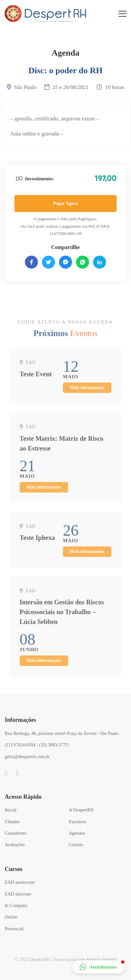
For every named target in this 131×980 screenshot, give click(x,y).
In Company (16, 906)
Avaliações (15, 845)
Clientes (12, 822)
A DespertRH (81, 810)
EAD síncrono (18, 894)
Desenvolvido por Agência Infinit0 (84, 960)
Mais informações (87, 391)
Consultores (16, 833)
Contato (76, 845)
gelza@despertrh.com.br (27, 757)
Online (11, 917)
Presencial (14, 929)
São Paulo (25, 87)
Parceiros (77, 822)
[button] (98, 967)
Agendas (77, 833)
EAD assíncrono (20, 882)
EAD (31, 365)
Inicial (10, 810)
